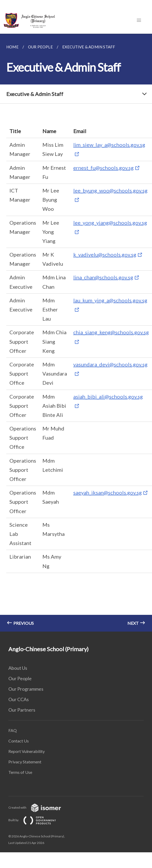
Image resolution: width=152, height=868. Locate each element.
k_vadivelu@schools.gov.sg (105, 254)
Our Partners (22, 710)
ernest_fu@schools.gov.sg (103, 168)
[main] (76, 333)
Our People (20, 678)
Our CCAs (19, 699)
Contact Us (19, 741)
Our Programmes (26, 689)
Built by (36, 820)
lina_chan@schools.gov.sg (103, 277)
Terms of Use (20, 772)
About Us (18, 668)
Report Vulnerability (27, 751)
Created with (39, 807)
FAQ (13, 730)
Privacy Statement (25, 762)
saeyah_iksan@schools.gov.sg (108, 492)
